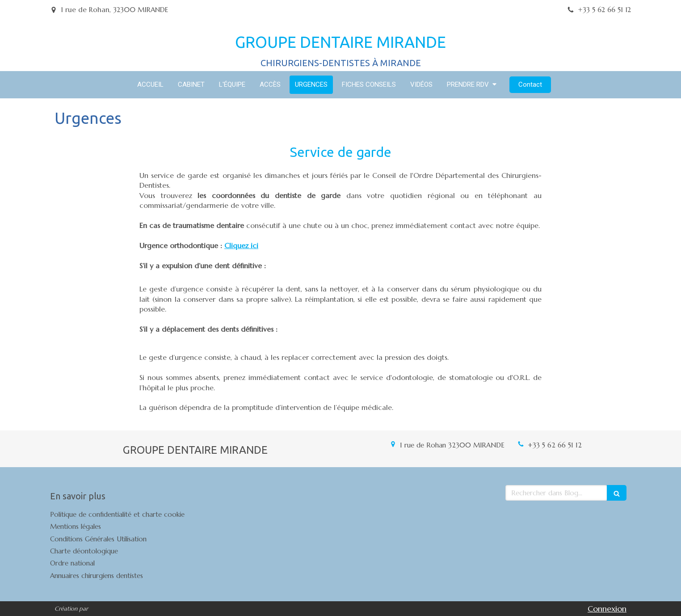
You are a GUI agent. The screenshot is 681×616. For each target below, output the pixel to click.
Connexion (607, 609)
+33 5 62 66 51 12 (555, 445)
